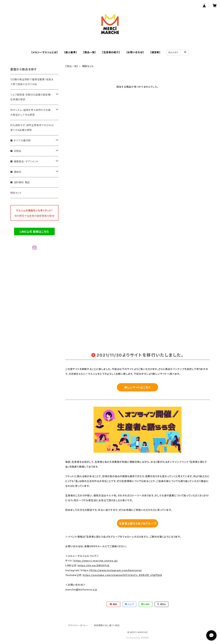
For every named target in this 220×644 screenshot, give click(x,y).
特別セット (16, 193)
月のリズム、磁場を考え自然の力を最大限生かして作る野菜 (31, 112)
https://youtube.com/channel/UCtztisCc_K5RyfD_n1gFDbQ (122, 575)
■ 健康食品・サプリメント (24, 161)
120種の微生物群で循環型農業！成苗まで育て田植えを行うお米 (32, 82)
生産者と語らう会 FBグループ (138, 524)
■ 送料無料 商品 (20, 182)
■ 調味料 (16, 172)
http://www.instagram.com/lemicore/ (116, 570)
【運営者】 (155, 52)
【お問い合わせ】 (135, 52)
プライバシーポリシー (78, 625)
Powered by (137, 638)
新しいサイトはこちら (138, 387)
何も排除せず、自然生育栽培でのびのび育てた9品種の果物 (32, 128)
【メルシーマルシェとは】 (45, 52)
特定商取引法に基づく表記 (107, 625)
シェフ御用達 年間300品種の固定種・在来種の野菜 (31, 97)
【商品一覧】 (89, 52)
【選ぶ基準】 (71, 52)
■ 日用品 (16, 151)
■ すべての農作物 (21, 140)
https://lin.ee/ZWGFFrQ (94, 565)
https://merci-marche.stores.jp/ (96, 561)
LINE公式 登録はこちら (34, 232)
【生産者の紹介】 (111, 52)
